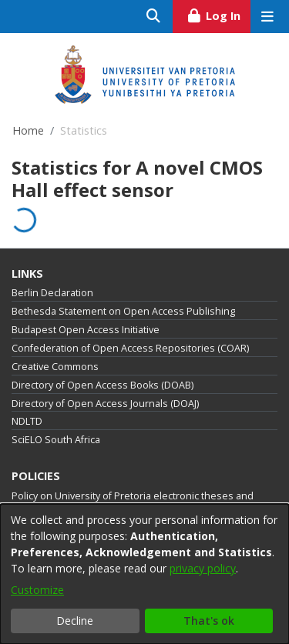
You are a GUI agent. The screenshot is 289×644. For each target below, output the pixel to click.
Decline (75, 621)
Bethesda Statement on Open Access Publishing (123, 311)
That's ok (209, 621)
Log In (218, 14)
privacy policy (203, 568)
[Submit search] (154, 17)
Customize (37, 590)
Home (28, 130)
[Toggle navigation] (267, 17)
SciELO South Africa (56, 440)
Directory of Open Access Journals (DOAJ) (105, 404)
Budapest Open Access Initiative (86, 330)
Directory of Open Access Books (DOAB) (102, 385)
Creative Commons (55, 367)
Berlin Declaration (52, 293)
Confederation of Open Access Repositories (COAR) (130, 348)
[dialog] (144, 574)
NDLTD (27, 421)
